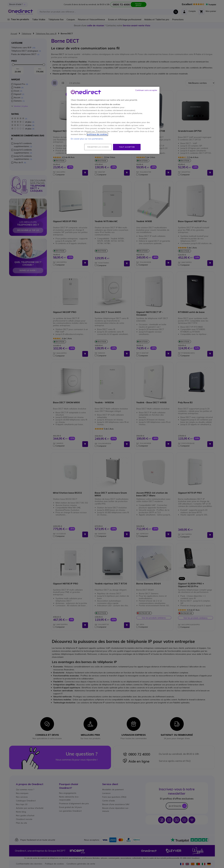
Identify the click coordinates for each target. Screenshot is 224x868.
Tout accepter (127, 147)
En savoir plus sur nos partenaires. (87, 139)
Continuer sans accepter (146, 90)
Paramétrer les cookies (98, 147)
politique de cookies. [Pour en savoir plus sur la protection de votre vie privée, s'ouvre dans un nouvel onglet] (97, 134)
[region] (113, 120)
